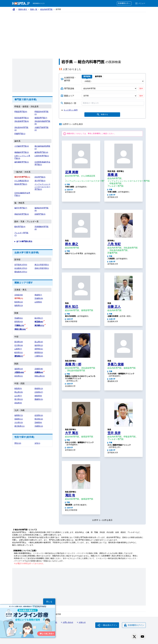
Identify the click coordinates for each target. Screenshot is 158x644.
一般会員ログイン (107, 625)
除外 (141, 88)
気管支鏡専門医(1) (22, 118)
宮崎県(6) (38, 423)
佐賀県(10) (39, 415)
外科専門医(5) (40, 177)
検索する (102, 114)
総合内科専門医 (46, 9)
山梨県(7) (18, 349)
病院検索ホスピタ (39, 3)
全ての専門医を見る (24, 242)
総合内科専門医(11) (22, 177)
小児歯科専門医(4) (22, 146)
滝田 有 (70, 495)
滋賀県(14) (19, 369)
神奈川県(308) (20, 329)
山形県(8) (38, 302)
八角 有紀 (114, 244)
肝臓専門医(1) (20, 134)
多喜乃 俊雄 (116, 364)
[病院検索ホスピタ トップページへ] (21, 3)
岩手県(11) (19, 298)
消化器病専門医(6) (22, 121)
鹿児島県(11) (19, 426)
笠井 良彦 (114, 433)
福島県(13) (19, 305)
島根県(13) (39, 389)
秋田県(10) (19, 302)
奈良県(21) (19, 376)
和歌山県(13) (40, 376)
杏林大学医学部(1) (42, 268)
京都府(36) (39, 369)
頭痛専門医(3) (40, 214)
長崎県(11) (19, 419)
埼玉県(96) (39, 322)
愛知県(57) (19, 356)
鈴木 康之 (72, 244)
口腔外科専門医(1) (42, 156)
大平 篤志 (72, 433)
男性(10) (18, 443)
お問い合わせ (67, 622)
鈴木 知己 (72, 307)
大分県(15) (19, 423)
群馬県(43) (19, 322)
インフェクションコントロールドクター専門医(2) (42, 187)
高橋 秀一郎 (73, 364)
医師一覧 (34, 9)
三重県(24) (39, 356)
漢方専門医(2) (40, 181)
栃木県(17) (39, 318)
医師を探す (23, 9)
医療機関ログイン (134, 625)
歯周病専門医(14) (41, 152)
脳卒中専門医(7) (21, 208)
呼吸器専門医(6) (21, 112)
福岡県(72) (19, 415)
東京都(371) (39, 325)
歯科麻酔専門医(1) (22, 162)
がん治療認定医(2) (22, 181)
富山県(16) (39, 342)
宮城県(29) (39, 298)
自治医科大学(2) (21, 268)
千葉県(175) (19, 325)
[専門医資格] (109, 88)
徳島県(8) (38, 396)
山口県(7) (18, 396)
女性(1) (37, 443)
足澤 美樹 (72, 172)
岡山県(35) (19, 392)
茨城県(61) (19, 318)
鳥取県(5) (18, 389)
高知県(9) (18, 403)
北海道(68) (19, 295)
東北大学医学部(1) (42, 265)
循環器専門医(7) (41, 118)
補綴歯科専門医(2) (22, 152)
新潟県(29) (19, 342)
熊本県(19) (39, 419)
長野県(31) (39, 349)
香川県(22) (19, 399)
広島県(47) (39, 392)
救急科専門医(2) (21, 184)
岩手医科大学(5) (21, 265)
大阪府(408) (19, 372)
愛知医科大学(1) (21, 272)
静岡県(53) (39, 353)
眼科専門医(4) (20, 227)
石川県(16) (19, 345)
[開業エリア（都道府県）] (109, 96)
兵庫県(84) (39, 372)
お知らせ (81, 622)
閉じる (49, 602)
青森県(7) (38, 295)
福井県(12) (39, 345)
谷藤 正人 (114, 307)
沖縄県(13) (39, 426)
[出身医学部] (113, 81)
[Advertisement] (79, 32)
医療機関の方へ (124, 3)
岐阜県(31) (19, 353)
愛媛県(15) (39, 399)
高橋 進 (113, 175)
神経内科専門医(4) (22, 214)
